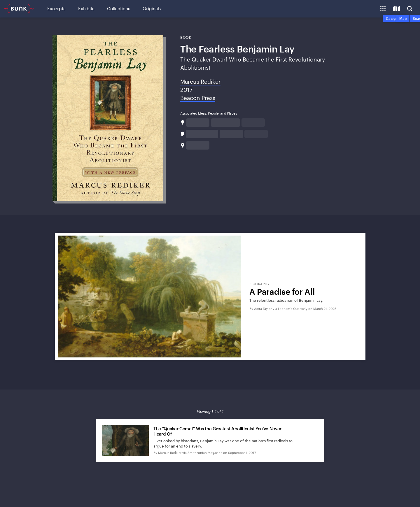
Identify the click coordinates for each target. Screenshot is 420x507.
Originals (152, 8)
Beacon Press (198, 98)
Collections (118, 8)
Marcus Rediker (200, 81)
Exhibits (86, 8)
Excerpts (56, 8)
